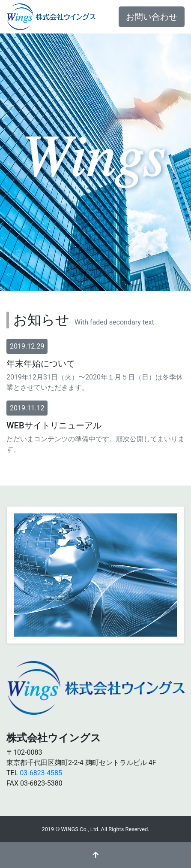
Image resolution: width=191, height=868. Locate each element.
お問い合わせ (152, 17)
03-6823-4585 (41, 773)
